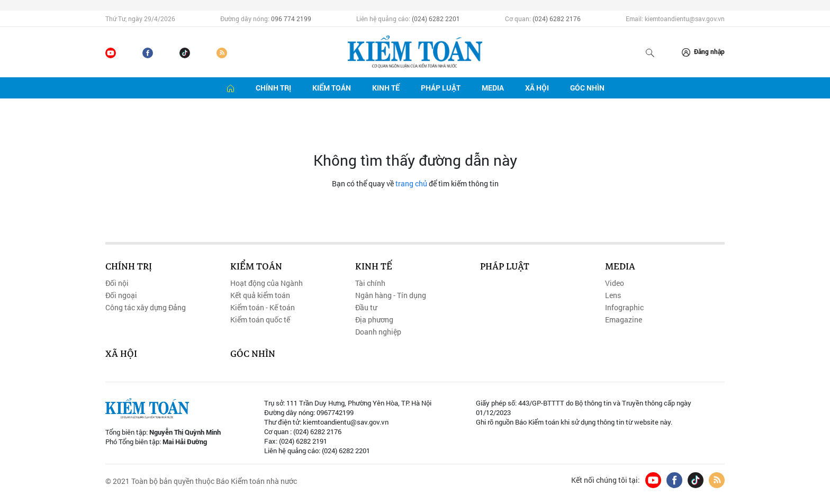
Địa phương (374, 320)
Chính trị (273, 88)
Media (493, 88)
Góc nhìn (587, 88)
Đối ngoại (121, 295)
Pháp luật (441, 88)
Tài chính (370, 283)
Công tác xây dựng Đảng (146, 308)
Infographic (624, 308)
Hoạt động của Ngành (267, 283)
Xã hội (537, 88)
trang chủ (411, 183)
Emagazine (624, 320)
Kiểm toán (332, 88)
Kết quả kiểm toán (260, 295)
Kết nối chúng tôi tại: (606, 480)
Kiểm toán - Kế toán (263, 308)
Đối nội (117, 283)
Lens (613, 295)
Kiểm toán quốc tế (260, 320)
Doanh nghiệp (378, 332)
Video (615, 283)
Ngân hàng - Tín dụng (391, 295)
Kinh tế (386, 88)
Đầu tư (366, 308)
